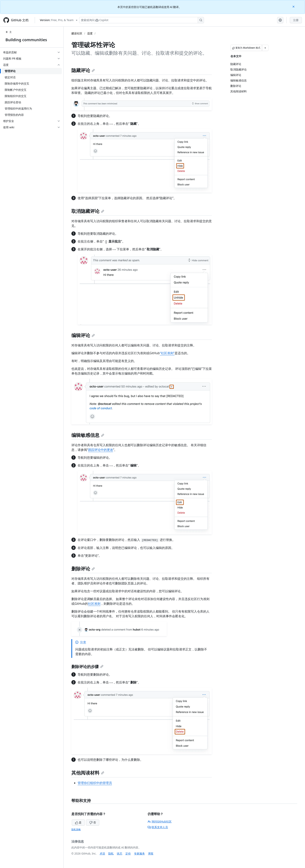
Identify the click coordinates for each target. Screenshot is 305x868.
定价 (128, 853)
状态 (120, 853)
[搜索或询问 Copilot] (142, 20)
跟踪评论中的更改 (101, 450)
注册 (296, 20)
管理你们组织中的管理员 (95, 783)
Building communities (26, 40)
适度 (90, 33)
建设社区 (77, 33)
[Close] (294, 6)
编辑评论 (83, 335)
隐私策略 (76, 829)
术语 (102, 853)
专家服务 (139, 853)
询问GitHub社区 (160, 821)
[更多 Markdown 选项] (265, 48)
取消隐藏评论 (88, 211)
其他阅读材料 (88, 773)
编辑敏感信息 (88, 435)
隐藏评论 (83, 70)
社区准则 (94, 604)
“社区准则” (167, 353)
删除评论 (83, 569)
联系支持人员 (158, 827)
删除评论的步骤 (87, 667)
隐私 (111, 853)
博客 (151, 853)
